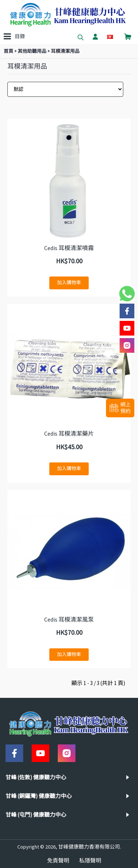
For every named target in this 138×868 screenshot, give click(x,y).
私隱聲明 (90, 860)
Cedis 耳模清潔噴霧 (69, 248)
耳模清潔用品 (65, 51)
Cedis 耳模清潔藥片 (69, 433)
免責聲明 (58, 860)
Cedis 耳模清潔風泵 (69, 619)
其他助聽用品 (32, 51)
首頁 (8, 51)
